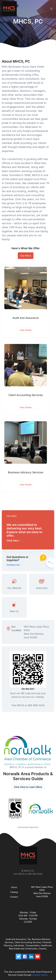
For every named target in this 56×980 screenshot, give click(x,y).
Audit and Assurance (26, 318)
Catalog (14, 892)
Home (14, 887)
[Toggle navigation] (51, 9)
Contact (14, 897)
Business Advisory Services (26, 472)
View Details (26, 330)
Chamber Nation (40, 975)
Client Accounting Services (26, 395)
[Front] (10, 9)
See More (26, 256)
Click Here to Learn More (28, 787)
